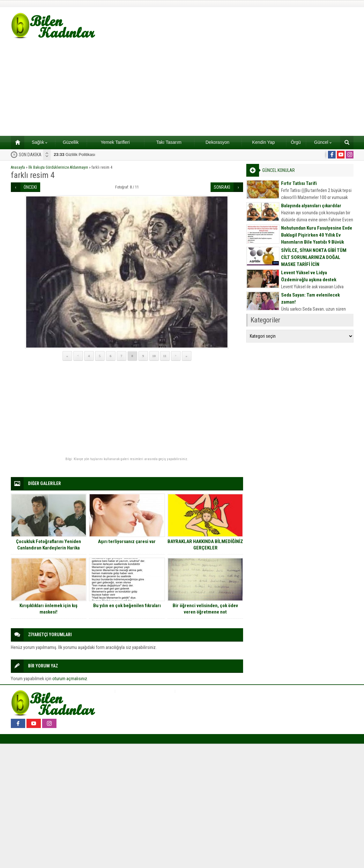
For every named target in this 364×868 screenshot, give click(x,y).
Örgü (296, 142)
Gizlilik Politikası (75, 154)
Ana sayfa (15, 142)
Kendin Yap (263, 142)
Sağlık (39, 142)
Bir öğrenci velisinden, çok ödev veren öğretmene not (205, 609)
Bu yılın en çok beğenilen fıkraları (127, 606)
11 (165, 356)
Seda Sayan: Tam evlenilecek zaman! (310, 298)
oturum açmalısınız (70, 679)
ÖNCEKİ (30, 187)
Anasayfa (18, 167)
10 (154, 356)
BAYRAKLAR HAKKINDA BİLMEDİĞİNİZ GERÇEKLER (205, 545)
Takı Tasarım (169, 142)
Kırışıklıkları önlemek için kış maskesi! (48, 609)
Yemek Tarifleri (115, 142)
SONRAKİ (222, 187)
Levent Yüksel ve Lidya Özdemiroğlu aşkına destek (309, 276)
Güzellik (71, 142)
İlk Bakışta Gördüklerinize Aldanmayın (58, 167)
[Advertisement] (182, 88)
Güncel (323, 142)
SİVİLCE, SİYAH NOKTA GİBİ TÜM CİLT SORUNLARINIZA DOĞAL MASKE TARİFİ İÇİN (314, 257)
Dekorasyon (217, 142)
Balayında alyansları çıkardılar (311, 206)
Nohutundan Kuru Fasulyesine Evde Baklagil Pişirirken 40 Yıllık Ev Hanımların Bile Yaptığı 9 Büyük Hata (317, 239)
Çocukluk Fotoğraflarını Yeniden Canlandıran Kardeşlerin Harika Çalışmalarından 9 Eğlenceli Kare (48, 548)
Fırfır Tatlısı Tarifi (299, 183)
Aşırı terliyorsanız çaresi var (127, 541)
